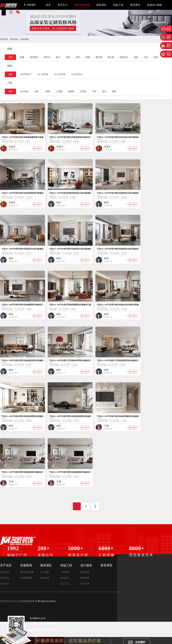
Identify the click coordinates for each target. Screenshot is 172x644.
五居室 (83, 91)
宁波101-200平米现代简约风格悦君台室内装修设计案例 (118, 194)
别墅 (114, 91)
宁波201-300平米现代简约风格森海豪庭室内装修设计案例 (22, 138)
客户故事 (85, 584)
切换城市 (30, 5)
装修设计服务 (155, 5)
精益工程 (118, 5)
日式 (146, 57)
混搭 (136, 57)
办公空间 (24, 91)
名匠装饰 (14, 39)
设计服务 (86, 565)
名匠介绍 (5, 572)
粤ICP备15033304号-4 (47, 601)
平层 (94, 91)
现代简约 (34, 57)
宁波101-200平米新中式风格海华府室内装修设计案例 (70, 361)
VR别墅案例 (26, 578)
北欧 (68, 57)
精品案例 (25, 39)
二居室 (47, 91)
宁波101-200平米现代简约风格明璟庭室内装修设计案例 (118, 417)
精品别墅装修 (27, 572)
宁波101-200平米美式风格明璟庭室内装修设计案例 (70, 305)
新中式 (47, 57)
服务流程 (85, 572)
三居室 (59, 91)
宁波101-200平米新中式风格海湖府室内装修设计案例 (118, 361)
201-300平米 (60, 74)
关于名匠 (6, 565)
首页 (48, 5)
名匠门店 (5, 584)
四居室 (71, 91)
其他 (156, 57)
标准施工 (65, 578)
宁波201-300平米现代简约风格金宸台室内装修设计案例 (118, 138)
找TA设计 (37, 148)
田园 (88, 57)
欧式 (58, 57)
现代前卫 (124, 57)
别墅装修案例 (82, 5)
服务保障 (85, 578)
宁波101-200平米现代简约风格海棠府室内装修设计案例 (22, 361)
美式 (78, 57)
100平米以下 (26, 74)
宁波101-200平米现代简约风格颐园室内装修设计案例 (22, 305)
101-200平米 (43, 74)
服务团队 (101, 5)
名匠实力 (63, 5)
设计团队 (45, 572)
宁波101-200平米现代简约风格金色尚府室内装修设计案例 (118, 305)
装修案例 (26, 565)
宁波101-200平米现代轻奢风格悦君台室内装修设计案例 (70, 194)
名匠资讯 (5, 578)
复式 (104, 91)
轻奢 (22, 57)
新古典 (111, 57)
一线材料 (65, 572)
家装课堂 (135, 5)
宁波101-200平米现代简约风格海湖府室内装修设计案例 (22, 194)
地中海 (99, 57)
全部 (10, 57)
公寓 (36, 91)
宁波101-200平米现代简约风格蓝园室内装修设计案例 (70, 138)
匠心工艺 (65, 584)
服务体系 (45, 578)
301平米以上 (77, 74)
